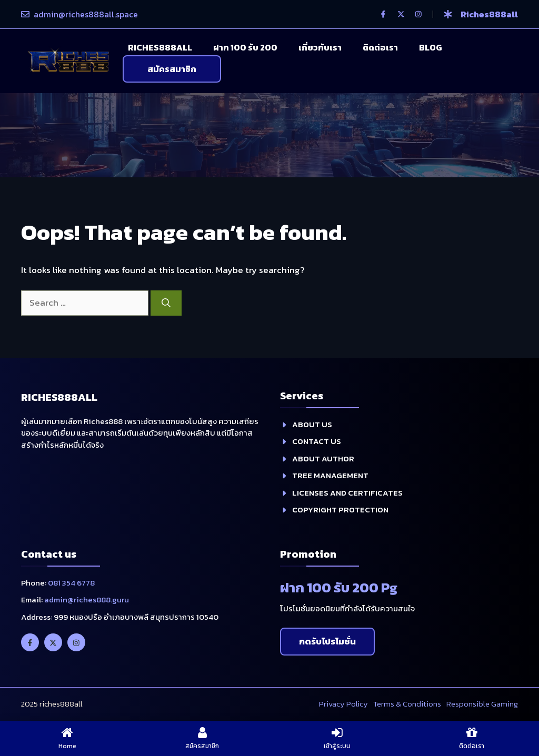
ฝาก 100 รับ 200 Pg (339, 587)
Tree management (330, 475)
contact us (317, 441)
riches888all (489, 14)
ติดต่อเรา (380, 47)
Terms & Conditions (407, 704)
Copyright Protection (340, 510)
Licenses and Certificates (347, 493)
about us (312, 424)
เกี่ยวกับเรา (320, 47)
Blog (431, 47)
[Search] (166, 303)
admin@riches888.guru (87, 599)
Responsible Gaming (482, 704)
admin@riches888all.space (86, 14)
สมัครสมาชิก (172, 69)
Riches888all (160, 47)
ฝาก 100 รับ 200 (245, 47)
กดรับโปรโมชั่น (327, 641)
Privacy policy (343, 704)
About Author (323, 458)
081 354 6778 (71, 583)
